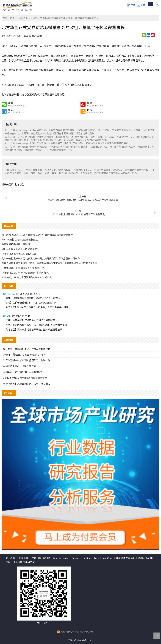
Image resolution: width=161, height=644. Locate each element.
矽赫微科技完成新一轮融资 (16, 244)
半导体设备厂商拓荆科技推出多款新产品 (23, 268)
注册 (131, 5)
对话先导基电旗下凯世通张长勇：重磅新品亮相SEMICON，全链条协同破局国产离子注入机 (49, 263)
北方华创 (19, 184)
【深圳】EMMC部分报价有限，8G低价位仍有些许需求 (32, 298)
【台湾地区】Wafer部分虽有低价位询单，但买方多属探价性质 (36, 307)
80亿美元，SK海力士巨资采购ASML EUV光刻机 (27, 277)
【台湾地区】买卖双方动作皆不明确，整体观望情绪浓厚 (33, 329)
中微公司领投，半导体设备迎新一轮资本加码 (25, 273)
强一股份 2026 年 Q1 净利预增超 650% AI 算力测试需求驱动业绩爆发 (37, 235)
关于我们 (10, 558)
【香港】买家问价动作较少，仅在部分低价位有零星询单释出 (35, 325)
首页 (5, 18)
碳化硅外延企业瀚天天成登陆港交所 (20, 249)
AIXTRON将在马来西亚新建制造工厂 (21, 239)
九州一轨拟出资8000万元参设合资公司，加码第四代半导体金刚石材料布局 (41, 258)
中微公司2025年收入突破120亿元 (19, 254)
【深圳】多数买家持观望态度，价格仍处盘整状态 (29, 320)
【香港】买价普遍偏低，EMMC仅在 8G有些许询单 (29, 302)
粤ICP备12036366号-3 (79, 640)
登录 (141, 5)
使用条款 (24, 558)
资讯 (12, 18)
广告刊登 (36, 558)
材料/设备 (23, 18)
